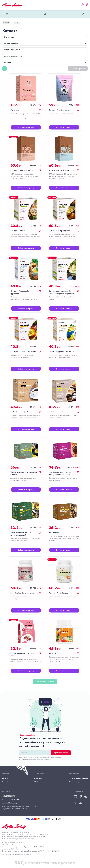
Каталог (6, 778)
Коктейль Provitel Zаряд (59, 593)
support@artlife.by (10, 803)
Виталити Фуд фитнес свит (60, 110)
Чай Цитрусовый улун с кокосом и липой (24, 473)
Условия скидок (75, 782)
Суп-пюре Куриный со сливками (62, 351)
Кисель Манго (54, 653)
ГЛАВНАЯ (6, 22)
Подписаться (61, 753)
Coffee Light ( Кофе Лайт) (21, 412)
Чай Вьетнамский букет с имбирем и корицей (21, 534)
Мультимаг (15, 110)
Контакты (38, 778)
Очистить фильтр (78, 68)
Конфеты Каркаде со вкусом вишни (22, 654)
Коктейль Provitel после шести (23, 593)
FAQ (36, 782)
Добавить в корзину (26, 127)
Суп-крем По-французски (59, 231)
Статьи (5, 782)
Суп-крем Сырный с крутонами (23, 351)
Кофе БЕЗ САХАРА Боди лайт (22, 170)
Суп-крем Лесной (18, 231)
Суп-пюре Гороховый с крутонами (20, 292)
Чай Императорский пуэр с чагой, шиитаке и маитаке (60, 473)
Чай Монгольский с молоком (60, 412)
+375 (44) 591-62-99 (11, 799)
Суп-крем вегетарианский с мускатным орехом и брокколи (61, 292)
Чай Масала (54, 532)
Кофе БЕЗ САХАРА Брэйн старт (62, 170)
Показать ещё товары (45, 681)
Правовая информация (78, 778)
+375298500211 (9, 796)
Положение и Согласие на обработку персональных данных (40, 758)
